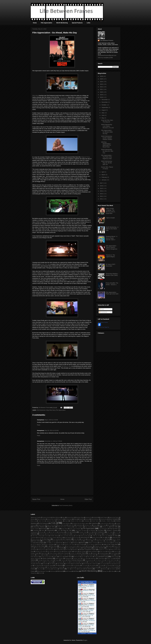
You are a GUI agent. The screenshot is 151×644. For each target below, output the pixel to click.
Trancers (55, 569)
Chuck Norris (95, 521)
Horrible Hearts (54, 536)
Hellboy (93, 534)
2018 (102, 97)
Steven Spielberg (48, 558)
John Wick (76, 539)
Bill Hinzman (68, 519)
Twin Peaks (74, 569)
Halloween (34, 534)
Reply (39, 425)
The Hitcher (52, 564)
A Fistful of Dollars (72, 280)
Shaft (44, 555)
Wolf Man (76, 571)
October (104, 105)
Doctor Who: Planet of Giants (107, 168)
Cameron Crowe (51, 521)
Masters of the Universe (105, 543)
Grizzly (90, 532)
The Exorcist (83, 562)
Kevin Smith (36, 541)
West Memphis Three (43, 571)
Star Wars (90, 557)
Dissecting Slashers (39, 527)
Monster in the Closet (70, 544)
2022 (102, 87)
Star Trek (84, 557)
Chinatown (87, 521)
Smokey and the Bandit (46, 557)
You (118, 571)
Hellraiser (99, 534)
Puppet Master (87, 548)
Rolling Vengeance (54, 553)
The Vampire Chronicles (82, 567)
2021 (102, 89)
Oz (48, 546)
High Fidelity (117, 534)
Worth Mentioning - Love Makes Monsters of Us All (107, 126)
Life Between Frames (107, 40)
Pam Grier (54, 546)
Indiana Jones (105, 536)
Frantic (59, 530)
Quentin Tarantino (99, 548)
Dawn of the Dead (51, 525)
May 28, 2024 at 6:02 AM (52, 430)
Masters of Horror (93, 543)
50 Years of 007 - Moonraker (111, 265)
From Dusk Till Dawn (81, 530)
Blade (75, 519)
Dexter (95, 525)
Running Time (74, 553)
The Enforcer (63, 97)
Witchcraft (60, 571)
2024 (102, 82)
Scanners (95, 553)
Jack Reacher (68, 537)
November (105, 102)
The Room (116, 565)
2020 (102, 92)
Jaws (103, 537)
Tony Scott (40, 569)
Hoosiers (46, 536)
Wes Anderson (113, 569)
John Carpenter (67, 539)
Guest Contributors (99, 532)
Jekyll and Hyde (116, 537)
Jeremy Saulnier (36, 539)
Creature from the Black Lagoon (81, 523)
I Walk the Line (96, 536)
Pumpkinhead (77, 548)
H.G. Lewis (110, 532)
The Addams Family (100, 560)
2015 (102, 188)
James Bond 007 (85, 537)
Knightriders (53, 541)
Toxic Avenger (48, 569)
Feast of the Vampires (75, 529)
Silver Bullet (100, 555)
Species (61, 557)
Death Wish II (45, 264)
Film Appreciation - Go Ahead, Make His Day (107, 132)
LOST (48, 543)
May (103, 118)
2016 (102, 186)
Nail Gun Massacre (91, 544)
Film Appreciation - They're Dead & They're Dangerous (112, 247)
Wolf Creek (68, 571)
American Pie (89, 517)
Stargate (96, 557)
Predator (55, 548)
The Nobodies (77, 565)
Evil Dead (44, 529)
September (105, 107)
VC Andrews (98, 569)
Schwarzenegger (104, 553)
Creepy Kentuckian (105, 523)
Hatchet (68, 534)
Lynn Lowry (53, 543)
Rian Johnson (51, 551)
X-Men (112, 571)
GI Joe (47, 532)
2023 (102, 84)
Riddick (76, 551)
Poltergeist (48, 548)
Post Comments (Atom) (66, 505)
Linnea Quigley (39, 543)
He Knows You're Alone (77, 534)
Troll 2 (68, 569)
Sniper (55, 557)
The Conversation (59, 562)
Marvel (83, 543)
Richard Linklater (68, 551)
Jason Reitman (96, 537)
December (105, 100)
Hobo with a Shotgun (37, 536)
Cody (47, 410)
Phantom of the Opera (100, 546)
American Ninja (80, 517)
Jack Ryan (76, 537)
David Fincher (41, 525)
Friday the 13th (67, 530)
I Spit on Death (110, 218)
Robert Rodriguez (93, 551)
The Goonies (106, 562)
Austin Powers (104, 517)
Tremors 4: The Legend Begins (110, 256)
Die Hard (110, 525)
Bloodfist (81, 519)
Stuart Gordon (59, 558)
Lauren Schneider (78, 541)
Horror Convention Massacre (67, 536)
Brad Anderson (95, 519)
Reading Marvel (60, 550)
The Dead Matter (75, 562)
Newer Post (36, 499)
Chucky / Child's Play (107, 521)
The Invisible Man (77, 564)
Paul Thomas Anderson (72, 546)
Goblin (68, 532)
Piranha (110, 546)
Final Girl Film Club (115, 529)
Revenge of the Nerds (40, 551)
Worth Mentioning (62, 23)
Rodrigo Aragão (35, 553)
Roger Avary (44, 553)
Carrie (66, 521)
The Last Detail (104, 564)
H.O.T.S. (117, 532)
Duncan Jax (106, 527)
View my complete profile (105, 58)
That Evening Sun (90, 560)
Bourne (87, 519)
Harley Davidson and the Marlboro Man (55, 534)
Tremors (62, 569)
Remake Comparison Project (88, 550)
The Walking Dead (93, 567)
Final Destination (103, 529)
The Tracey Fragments (69, 567)
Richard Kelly (59, 551)
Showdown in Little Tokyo (63, 555)
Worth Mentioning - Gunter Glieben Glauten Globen (107, 138)
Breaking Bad (104, 519)
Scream (33, 555)
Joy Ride (83, 539)
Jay (108, 537)
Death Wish (71, 525)
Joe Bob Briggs (46, 539)
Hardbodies (42, 534)
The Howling (61, 564)
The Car (41, 562)
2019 (102, 95)
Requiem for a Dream (104, 550)
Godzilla (74, 532)
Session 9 (39, 555)
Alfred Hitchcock (56, 517)
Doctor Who (51, 527)
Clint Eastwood (41, 410)
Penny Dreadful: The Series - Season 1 (112, 284)
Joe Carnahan (57, 539)
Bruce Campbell (113, 519)
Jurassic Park (91, 539)
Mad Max (60, 543)
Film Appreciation (47, 23)
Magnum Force (85, 157)
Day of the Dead (62, 525)
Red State (68, 550)
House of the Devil (85, 536)
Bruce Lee (33, 521)
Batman (33, 519)
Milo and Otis (34, 544)
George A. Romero (112, 530)
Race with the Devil (111, 548)
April (103, 172)
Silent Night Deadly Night (89, 555)
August (104, 110)
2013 (102, 194)
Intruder (39, 537)
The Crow (67, 562)
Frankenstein (50, 530)
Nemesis (99, 544)
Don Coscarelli (89, 527)
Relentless (75, 550)
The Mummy (59, 565)
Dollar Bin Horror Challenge (65, 527)
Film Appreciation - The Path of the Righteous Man (107, 157)
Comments (103, 312)
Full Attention (92, 530)
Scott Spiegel (115, 553)
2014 (102, 191)
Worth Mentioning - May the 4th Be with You (107, 163)
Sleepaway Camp (109, 555)
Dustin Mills (114, 527)
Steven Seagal (115, 557)
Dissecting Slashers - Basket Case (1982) (112, 274)
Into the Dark (114, 536)
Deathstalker (79, 525)
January (104, 180)
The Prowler (85, 565)
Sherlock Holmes (52, 555)
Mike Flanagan (115, 543)
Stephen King (104, 557)
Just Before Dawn (100, 539)
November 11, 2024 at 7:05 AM (53, 441)
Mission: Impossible (49, 544)
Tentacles (63, 560)
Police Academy (39, 548)
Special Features (77, 23)
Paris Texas (62, 546)
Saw (89, 553)
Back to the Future (114, 517)
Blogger (85, 640)
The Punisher (93, 565)
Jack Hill (61, 537)
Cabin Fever (41, 521)
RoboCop (110, 551)
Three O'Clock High (112, 567)
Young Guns (34, 573)
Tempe (57, 560)
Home (35, 23)
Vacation (81, 569)
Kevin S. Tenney (116, 539)
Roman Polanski (64, 553)
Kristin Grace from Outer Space (65, 541)
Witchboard (53, 571)
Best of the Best (41, 519)
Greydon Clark (83, 532)
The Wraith (103, 567)
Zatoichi (41, 573)
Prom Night (69, 548)
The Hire (45, 564)
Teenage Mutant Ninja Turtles (46, 560)
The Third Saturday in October (55, 567)
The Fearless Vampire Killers (95, 562)
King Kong (45, 541)
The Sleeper (33, 567)
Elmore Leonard (35, 529)
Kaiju (108, 539)
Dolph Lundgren (78, 527)
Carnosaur (60, 521)
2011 (102, 199)
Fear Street (65, 529)
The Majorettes (38, 565)
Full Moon (100, 530)
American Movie (70, 517)
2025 (102, 79)
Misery (40, 544)
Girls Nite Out (53, 532)
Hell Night (87, 534)
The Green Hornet (115, 562)
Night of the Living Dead (111, 544)
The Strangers (42, 567)
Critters (113, 523)
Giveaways (61, 532)
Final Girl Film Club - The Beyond (107, 121)
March (104, 175)
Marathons (76, 543)
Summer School (77, 558)
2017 (102, 183)
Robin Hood (103, 551)
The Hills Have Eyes (36, 564)
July (103, 113)
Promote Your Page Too (103, 327)
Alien (64, 517)
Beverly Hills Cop (51, 519)
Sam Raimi (82, 553)
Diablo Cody (103, 525)
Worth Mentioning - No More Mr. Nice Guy (107, 151)
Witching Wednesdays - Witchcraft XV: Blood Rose (106, 144)
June (103, 115)
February (104, 177)
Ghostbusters (34, 532)
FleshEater (36, 530)
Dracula (97, 527)
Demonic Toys (88, 525)
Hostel (77, 536)
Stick (64, 115)
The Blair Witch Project (111, 560)
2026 (102, 76)
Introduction (33, 537)
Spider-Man (68, 557)
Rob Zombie (82, 551)
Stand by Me (77, 557)
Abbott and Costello (36, 517)
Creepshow (94, 523)
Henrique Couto (108, 534)
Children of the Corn (76, 521)
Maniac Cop (68, 543)
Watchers (105, 569)
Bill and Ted (60, 519)
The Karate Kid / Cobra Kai (91, 564)
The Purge (101, 565)
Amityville (96, 517)
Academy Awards (46, 517)
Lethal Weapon (109, 541)
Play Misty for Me (66, 366)
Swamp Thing (110, 558)
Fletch (43, 530)
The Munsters (68, 565)
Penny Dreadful (82, 546)
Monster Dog (60, 544)
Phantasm (90, 546)
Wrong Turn (106, 571)
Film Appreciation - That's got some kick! (112, 293)
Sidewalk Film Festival (76, 555)
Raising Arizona (42, 550)
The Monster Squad (48, 565)
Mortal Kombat (80, 544)
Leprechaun (88, 541)
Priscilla (61, 548)
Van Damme (89, 569)
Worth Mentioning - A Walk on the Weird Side (112, 229)
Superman (93, 558)
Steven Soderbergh (36, 558)
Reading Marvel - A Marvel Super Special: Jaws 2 (112, 238)
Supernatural (102, 558)
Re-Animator (51, 550)
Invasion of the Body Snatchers (50, 537)
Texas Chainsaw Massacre (75, 560)
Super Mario (86, 558)
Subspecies (68, 558)
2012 (102, 196)
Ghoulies (42, 532)
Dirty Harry (35, 95)
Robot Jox (116, 551)
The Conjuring (49, 562)
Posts (101, 309)
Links (89, 23)
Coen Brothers (66, 523)
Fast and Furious (54, 529)
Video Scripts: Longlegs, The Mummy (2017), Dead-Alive (111, 211)
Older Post (88, 499)
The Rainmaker (109, 565)
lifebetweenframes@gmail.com (107, 55)
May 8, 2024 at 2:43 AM (51, 420)
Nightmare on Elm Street (38, 546)
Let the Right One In (98, 541)
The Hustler (68, 564)
